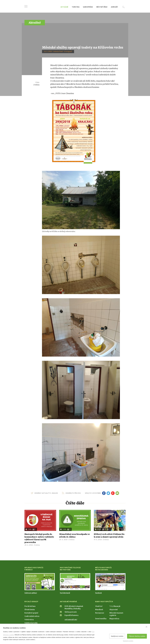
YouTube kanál (65, 593)
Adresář (114, 7)
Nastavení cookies (128, 641)
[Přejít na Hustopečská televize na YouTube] (75, 582)
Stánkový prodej (31, 623)
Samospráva (88, 7)
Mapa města (114, 619)
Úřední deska (30, 610)
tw (108, 493)
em (117, 493)
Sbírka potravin (71, 612)
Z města (36, 85)
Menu (26, 6)
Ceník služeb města (32, 616)
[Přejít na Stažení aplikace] (40, 582)
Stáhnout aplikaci (31, 593)
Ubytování (114, 610)
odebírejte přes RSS (73, 493)
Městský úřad (102, 7)
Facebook (98, 593)
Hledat (123, 7)
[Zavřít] (146, 627)
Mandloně (99, 610)
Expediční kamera (71, 615)
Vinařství (99, 606)
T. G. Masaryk (115, 606)
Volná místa (29, 620)
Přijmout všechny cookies (137, 636)
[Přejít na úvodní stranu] (44, 7)
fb (104, 493)
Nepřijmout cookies (117, 636)
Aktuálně (64, 7)
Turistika (76, 7)
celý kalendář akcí (71, 620)
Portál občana (30, 606)
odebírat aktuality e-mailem (46, 493)
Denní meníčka (101, 619)
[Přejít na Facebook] (110, 582)
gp (113, 493)
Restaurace (100, 613)
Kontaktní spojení (31, 613)
